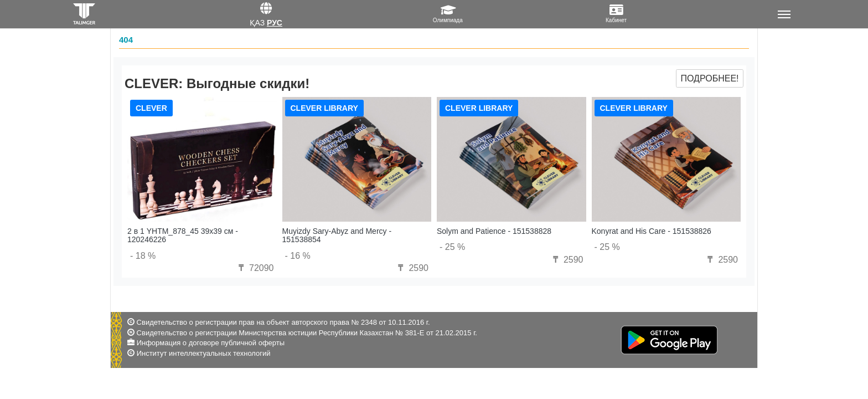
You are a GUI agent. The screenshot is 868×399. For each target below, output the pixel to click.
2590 (412, 268)
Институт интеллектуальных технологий (204, 353)
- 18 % (143, 256)
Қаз (257, 23)
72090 (255, 268)
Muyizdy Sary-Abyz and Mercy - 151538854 (337, 235)
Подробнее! (709, 78)
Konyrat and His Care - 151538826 (652, 231)
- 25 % (452, 247)
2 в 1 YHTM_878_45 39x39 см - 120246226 (183, 235)
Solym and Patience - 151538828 (494, 231)
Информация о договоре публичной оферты (211, 343)
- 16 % (298, 256)
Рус (275, 23)
